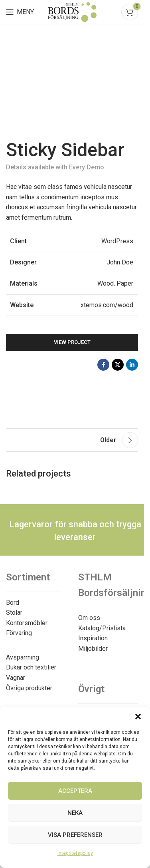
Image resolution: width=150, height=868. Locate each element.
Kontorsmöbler (27, 623)
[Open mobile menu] (20, 12)
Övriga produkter (29, 688)
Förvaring (19, 633)
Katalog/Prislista (102, 628)
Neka (75, 813)
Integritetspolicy (75, 853)
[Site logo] (72, 11)
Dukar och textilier (31, 667)
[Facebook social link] (103, 365)
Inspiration (93, 638)
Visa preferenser (75, 835)
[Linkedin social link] (132, 365)
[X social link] (118, 365)
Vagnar (16, 678)
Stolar (14, 613)
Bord (13, 603)
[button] (138, 717)
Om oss (89, 618)
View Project (72, 342)
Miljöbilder (93, 649)
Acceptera (75, 791)
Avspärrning (23, 657)
